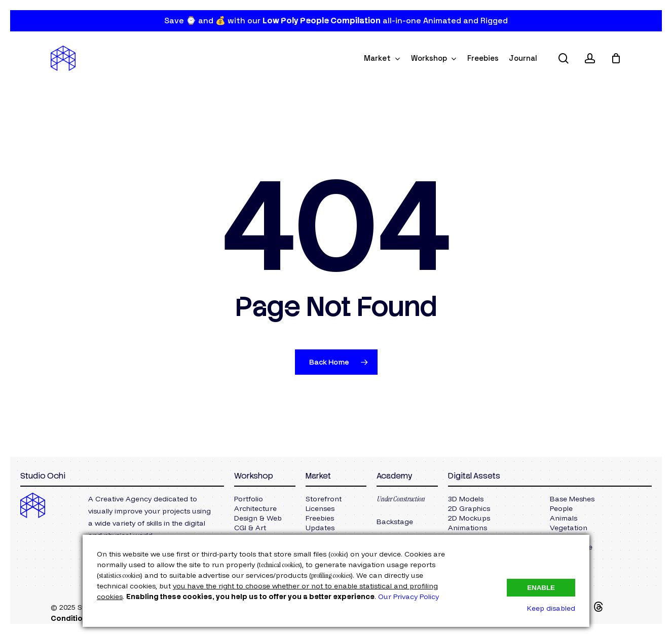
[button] (249, 499)
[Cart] (616, 58)
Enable (541, 588)
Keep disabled (551, 608)
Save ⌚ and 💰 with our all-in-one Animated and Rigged (336, 21)
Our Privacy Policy (408, 597)
